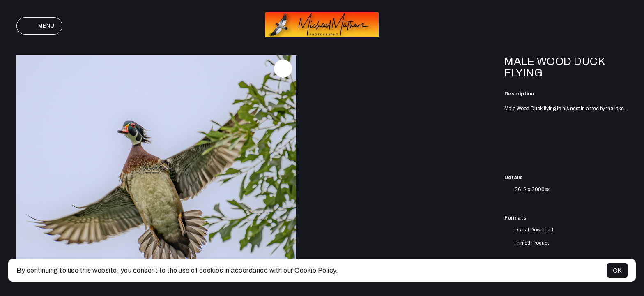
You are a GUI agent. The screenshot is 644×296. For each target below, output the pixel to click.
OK (617, 270)
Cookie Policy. (316, 270)
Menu (39, 26)
